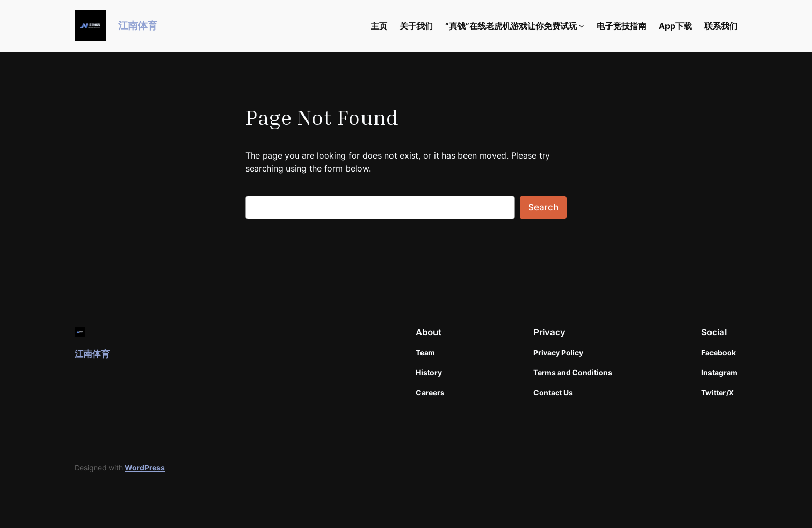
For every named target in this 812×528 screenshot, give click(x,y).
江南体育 (138, 25)
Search (543, 207)
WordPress (145, 468)
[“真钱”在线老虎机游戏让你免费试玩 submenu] (582, 26)
